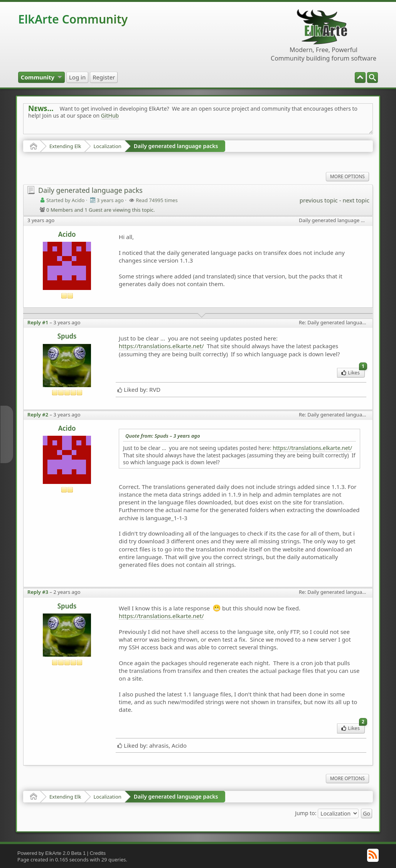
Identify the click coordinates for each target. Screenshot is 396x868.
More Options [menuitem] (347, 176)
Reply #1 (38, 322)
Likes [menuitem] (353, 372)
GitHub (110, 115)
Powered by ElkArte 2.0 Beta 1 (51, 853)
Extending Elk (65, 146)
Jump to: (306, 813)
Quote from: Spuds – (163, 436)
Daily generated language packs (176, 146)
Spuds (67, 336)
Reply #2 (38, 415)
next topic (356, 200)
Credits (98, 853)
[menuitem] (372, 78)
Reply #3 (38, 592)
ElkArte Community (73, 19)
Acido (67, 234)
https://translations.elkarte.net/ (161, 346)
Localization (108, 146)
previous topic (319, 200)
